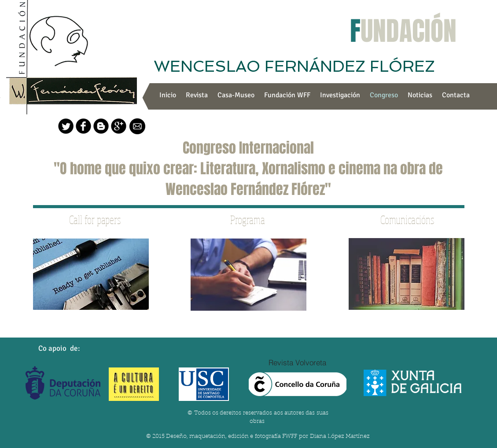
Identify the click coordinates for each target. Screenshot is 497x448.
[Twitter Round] (66, 126)
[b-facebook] (83, 126)
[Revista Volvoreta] (298, 362)
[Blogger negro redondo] (101, 126)
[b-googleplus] (119, 126)
